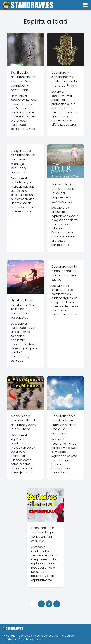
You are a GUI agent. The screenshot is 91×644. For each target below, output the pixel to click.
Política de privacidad (29, 639)
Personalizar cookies (45, 636)
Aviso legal (9, 636)
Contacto (24, 636)
